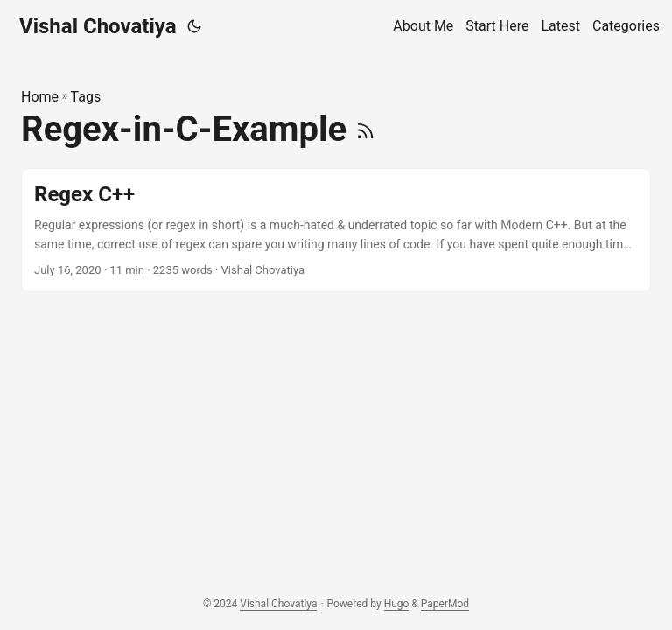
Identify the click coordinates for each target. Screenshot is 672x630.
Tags (86, 97)
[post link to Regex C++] (336, 231)
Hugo (397, 604)
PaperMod (445, 604)
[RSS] (365, 129)
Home (40, 97)
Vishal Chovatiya (98, 26)
